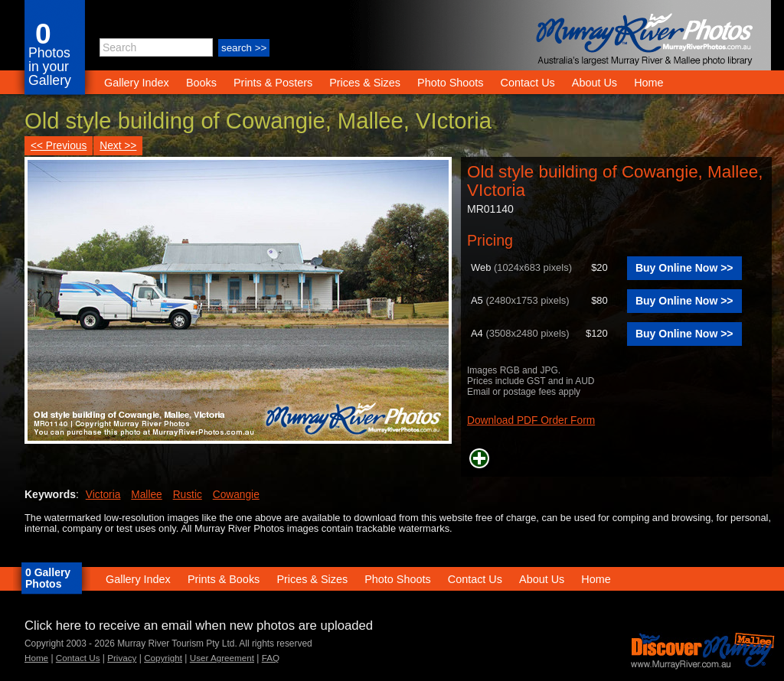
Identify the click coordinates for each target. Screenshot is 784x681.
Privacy (122, 658)
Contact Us (528, 83)
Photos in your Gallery (50, 67)
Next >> (118, 146)
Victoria (103, 495)
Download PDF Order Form (531, 420)
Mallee (146, 495)
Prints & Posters (274, 83)
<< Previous (59, 146)
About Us (595, 83)
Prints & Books (224, 579)
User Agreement (222, 658)
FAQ (271, 658)
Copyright (163, 658)
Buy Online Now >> (684, 268)
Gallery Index (137, 83)
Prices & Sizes (365, 83)
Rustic (188, 495)
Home (648, 83)
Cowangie (236, 495)
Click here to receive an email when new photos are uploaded (199, 626)
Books (201, 83)
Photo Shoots (450, 83)
